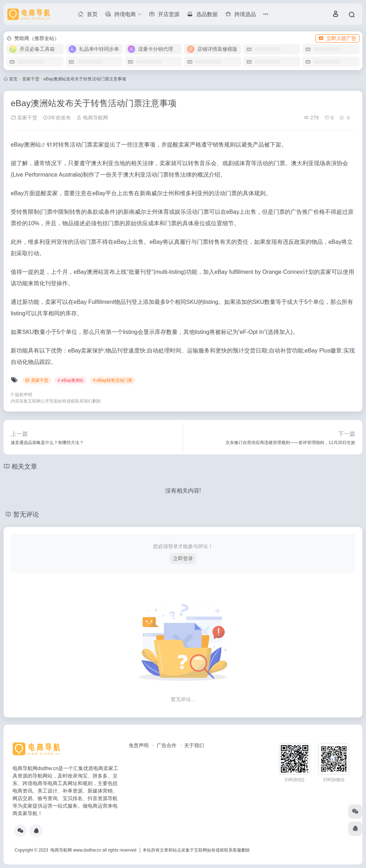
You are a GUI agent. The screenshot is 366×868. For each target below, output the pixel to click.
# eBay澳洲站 (71, 380)
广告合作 (167, 745)
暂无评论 (26, 514)
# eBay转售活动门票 (112, 380)
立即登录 (183, 558)
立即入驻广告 (337, 38)
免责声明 (139, 745)
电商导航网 (92, 118)
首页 (13, 79)
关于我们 (194, 745)
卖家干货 (31, 79)
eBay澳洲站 (26, 145)
